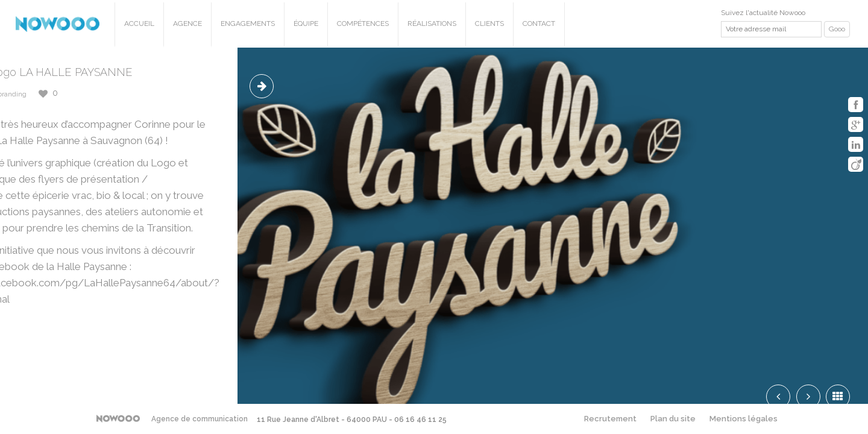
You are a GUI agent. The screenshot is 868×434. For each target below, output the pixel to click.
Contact (539, 24)
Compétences (363, 24)
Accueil (139, 24)
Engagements (248, 24)
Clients (489, 24)
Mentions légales (744, 419)
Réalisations (432, 24)
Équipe (306, 24)
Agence (187, 24)
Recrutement (610, 419)
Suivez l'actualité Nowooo (763, 13)
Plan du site (673, 419)
